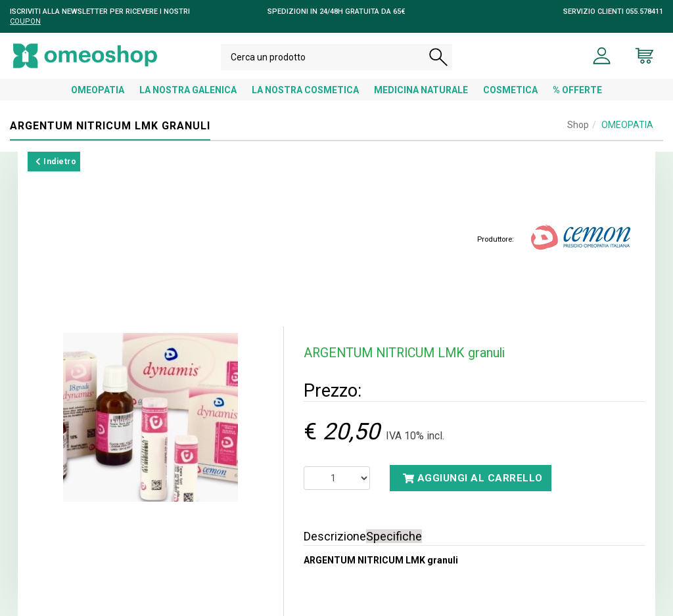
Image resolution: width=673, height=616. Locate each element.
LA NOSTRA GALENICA (188, 90)
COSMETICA (510, 90)
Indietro (56, 162)
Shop (578, 125)
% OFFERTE (577, 90)
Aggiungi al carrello (473, 478)
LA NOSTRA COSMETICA (305, 90)
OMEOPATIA (98, 90)
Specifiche (394, 536)
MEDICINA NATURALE (421, 90)
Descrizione (335, 536)
